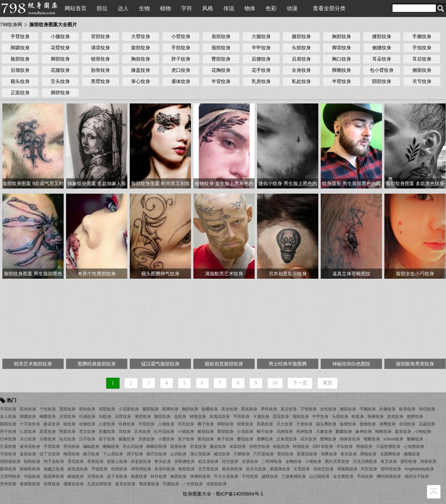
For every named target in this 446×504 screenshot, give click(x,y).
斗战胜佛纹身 (388, 446)
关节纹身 (422, 81)
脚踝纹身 (20, 48)
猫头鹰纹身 (326, 424)
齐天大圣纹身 (226, 476)
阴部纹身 (382, 81)
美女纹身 (229, 409)
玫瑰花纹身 (220, 417)
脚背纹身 (341, 48)
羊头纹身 (345, 446)
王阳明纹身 (10, 476)
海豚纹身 (329, 454)
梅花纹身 (71, 454)
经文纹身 (230, 461)
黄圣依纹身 (125, 484)
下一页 (300, 383)
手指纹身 (422, 48)
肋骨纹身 (100, 70)
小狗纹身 (423, 432)
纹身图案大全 (197, 494)
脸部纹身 (20, 59)
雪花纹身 (76, 461)
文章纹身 (302, 469)
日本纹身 (8, 439)
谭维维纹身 (141, 469)
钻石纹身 (67, 439)
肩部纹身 (221, 36)
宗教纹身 (48, 439)
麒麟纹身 (344, 432)
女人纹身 (8, 417)
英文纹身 (289, 409)
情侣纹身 (427, 409)
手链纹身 (99, 469)
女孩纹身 (250, 461)
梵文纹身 (87, 432)
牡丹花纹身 (164, 432)
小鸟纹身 (245, 432)
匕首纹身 (28, 432)
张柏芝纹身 (323, 469)
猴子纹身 (91, 454)
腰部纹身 (382, 36)
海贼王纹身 (54, 469)
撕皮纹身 (218, 446)
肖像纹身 (387, 409)
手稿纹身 (365, 476)
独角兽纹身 (350, 439)
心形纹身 (107, 424)
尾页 (328, 383)
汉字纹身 (87, 439)
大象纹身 (324, 432)
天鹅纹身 (242, 454)
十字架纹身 (30, 424)
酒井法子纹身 (417, 476)
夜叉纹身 (389, 461)
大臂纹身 (141, 36)
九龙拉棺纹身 (99, 484)
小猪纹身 (313, 461)
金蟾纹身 (293, 461)
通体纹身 (181, 81)
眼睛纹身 (8, 424)
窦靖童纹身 (149, 484)
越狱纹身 (270, 476)
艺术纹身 (142, 432)
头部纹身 (301, 48)
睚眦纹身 (76, 476)
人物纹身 (166, 424)
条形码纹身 (165, 469)
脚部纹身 (60, 59)
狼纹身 (69, 424)
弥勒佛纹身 (185, 461)
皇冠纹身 (407, 424)
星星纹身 (48, 432)
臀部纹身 (221, 59)
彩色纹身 (28, 409)
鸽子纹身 (135, 454)
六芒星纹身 (264, 454)
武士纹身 (285, 424)
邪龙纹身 (198, 446)
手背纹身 (52, 446)
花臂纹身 (60, 48)
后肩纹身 (301, 59)
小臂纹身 (181, 36)
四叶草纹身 (323, 446)
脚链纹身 (368, 454)
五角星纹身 (287, 439)
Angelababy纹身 (419, 469)
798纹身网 (11, 25)
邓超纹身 (32, 476)
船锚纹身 (206, 432)
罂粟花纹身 (307, 454)
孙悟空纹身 (259, 446)
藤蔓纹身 (127, 439)
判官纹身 (369, 469)
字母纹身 (308, 409)
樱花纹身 (245, 439)
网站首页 (76, 8)
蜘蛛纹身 (383, 432)
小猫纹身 (186, 432)
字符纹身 (250, 476)
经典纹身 (127, 424)
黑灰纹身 (249, 409)
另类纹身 (146, 439)
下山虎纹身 (113, 454)
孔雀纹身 (8, 446)
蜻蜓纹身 (372, 439)
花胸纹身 (221, 70)
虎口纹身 (181, 70)
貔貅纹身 (415, 439)
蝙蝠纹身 (91, 446)
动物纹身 (87, 424)
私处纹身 (301, 81)
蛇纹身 (358, 417)
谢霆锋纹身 (280, 469)
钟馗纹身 (301, 446)
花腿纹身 (60, 70)
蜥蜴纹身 (111, 446)
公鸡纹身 (178, 454)
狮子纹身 (206, 424)
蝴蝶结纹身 (157, 446)
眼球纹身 (8, 469)
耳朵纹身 (382, 59)
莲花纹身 (281, 417)
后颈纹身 (20, 70)
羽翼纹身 (171, 484)
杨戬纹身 (412, 454)
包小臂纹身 (382, 70)
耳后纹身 (422, 59)
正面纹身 (20, 93)
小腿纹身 (60, 36)
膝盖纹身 (141, 70)
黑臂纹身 (100, 81)
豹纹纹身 (187, 469)
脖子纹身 (181, 59)
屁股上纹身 (117, 461)
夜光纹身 (349, 454)
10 (275, 383)
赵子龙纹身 (117, 476)
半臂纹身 (341, 81)
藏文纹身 (222, 454)
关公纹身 (28, 439)
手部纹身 (181, 48)
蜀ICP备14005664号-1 (239, 494)
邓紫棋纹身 (347, 469)
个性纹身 (48, 409)
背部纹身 (100, 36)
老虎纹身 (395, 417)
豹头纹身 (163, 461)
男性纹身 (269, 409)
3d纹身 (105, 417)
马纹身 (125, 432)
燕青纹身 (52, 484)
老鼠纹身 (238, 446)
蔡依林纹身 (232, 469)
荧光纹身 (71, 446)
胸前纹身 (141, 59)
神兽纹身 (428, 461)
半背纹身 (221, 81)
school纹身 (393, 439)
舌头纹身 (60, 81)
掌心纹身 (141, 81)
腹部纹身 (141, 48)
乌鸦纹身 (285, 432)
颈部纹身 (221, 48)
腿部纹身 (301, 36)
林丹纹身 (159, 476)
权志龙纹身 (208, 461)
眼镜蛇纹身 (30, 469)
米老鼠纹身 (141, 461)
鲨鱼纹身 (403, 432)
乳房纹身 (261, 81)
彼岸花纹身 (30, 446)
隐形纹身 (178, 446)
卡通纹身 (261, 417)
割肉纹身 (32, 461)
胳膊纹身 (376, 417)
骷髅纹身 (210, 409)
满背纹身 (100, 48)
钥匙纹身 (281, 446)
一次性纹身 (193, 484)
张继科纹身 (200, 476)
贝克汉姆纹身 (365, 461)
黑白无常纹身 (337, 461)
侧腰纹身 (382, 48)
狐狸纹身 (348, 424)
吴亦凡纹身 (256, 469)
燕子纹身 (107, 439)
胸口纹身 (341, 59)
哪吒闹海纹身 (389, 476)
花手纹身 (261, 70)
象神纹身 (364, 432)
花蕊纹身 (427, 424)
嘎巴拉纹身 (157, 454)
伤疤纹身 (119, 469)
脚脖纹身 (60, 93)
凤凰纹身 (265, 424)
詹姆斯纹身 (30, 484)
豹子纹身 (225, 439)
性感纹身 (87, 417)
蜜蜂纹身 (328, 439)
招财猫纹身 (10, 461)
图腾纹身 (170, 409)
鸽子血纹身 (54, 461)
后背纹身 (67, 417)
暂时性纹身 (391, 469)
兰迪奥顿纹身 (293, 476)
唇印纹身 (409, 461)
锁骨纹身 (100, 59)
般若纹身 (52, 424)
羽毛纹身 (186, 424)
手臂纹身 (20, 36)
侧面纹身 (422, 70)
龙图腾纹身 (390, 454)
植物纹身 (368, 424)
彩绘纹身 (87, 409)
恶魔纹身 (107, 432)
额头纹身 (20, 81)
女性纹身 (328, 409)
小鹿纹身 (166, 439)
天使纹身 (304, 424)
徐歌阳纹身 (217, 484)
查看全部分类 (329, 8)
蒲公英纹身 (200, 454)
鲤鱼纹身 (198, 417)
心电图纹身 (414, 446)
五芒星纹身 (208, 469)
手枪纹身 (8, 454)
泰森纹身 (139, 476)
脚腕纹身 (341, 70)
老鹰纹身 (387, 424)
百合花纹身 (133, 446)
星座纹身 (95, 461)
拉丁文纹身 (50, 454)
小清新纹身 (129, 409)
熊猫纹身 (364, 446)
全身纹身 (301, 70)
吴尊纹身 (95, 476)
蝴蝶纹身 (48, 417)
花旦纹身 (308, 439)
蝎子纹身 (265, 432)
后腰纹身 (261, 59)
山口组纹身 (319, 476)
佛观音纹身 (74, 484)
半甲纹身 (261, 48)
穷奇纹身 (8, 484)
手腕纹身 (422, 36)
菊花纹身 (206, 439)
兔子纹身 (186, 439)
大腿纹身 (261, 36)
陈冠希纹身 (54, 476)
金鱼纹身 (28, 454)
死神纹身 (304, 432)
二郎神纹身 (272, 461)
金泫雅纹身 (343, 476)
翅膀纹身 (415, 417)
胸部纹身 (341, 36)
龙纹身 (180, 417)
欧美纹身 (407, 409)
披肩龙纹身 (78, 469)
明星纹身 (67, 432)
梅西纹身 (178, 476)
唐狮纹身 (265, 439)
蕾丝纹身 (285, 454)
